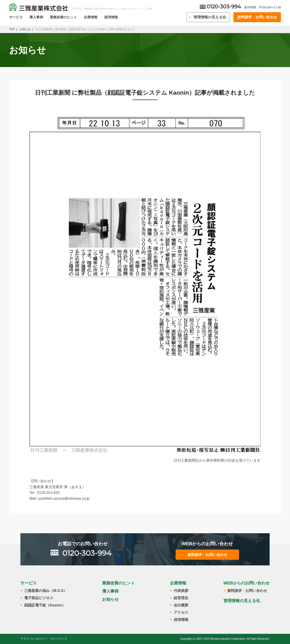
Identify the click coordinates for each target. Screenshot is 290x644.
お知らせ (110, 599)
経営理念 (181, 598)
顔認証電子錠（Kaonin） (45, 605)
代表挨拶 (181, 591)
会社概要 (181, 605)
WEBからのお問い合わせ (246, 583)
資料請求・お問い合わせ (257, 17)
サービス (16, 17)
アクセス (181, 612)
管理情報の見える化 (210, 17)
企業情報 (91, 17)
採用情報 (111, 17)
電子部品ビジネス (39, 598)
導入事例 (36, 17)
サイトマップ (59, 639)
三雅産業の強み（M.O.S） (46, 591)
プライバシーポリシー (34, 639)
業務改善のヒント (63, 17)
